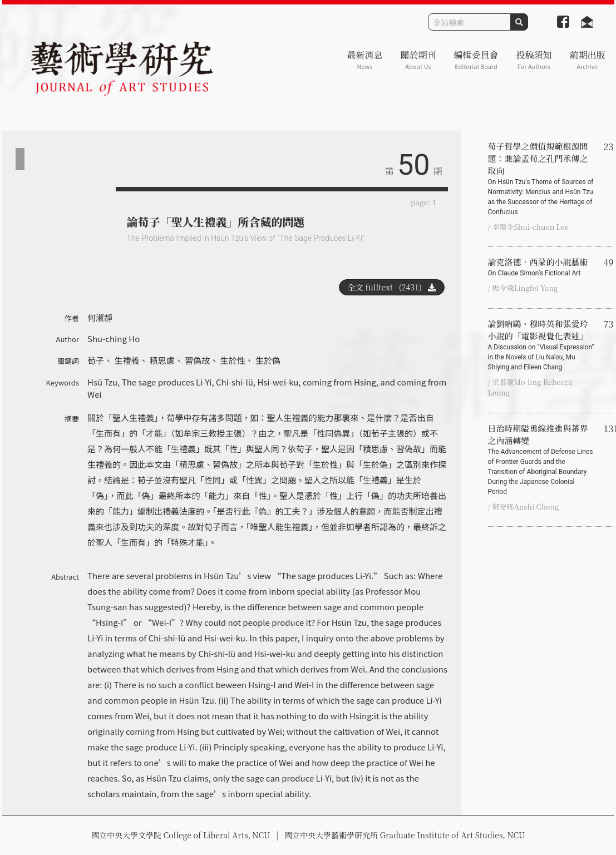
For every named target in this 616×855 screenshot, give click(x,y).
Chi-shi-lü (235, 382)
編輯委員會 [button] (476, 60)
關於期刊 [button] (418, 60)
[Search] (469, 22)
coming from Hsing (339, 382)
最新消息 (364, 60)
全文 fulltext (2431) (392, 287)
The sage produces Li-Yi (167, 382)
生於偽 (268, 360)
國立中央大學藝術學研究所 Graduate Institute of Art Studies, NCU (405, 835)
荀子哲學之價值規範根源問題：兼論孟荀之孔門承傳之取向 (541, 179)
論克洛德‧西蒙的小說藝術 (541, 267)
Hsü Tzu (102, 382)
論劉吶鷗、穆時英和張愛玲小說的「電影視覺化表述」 (541, 345)
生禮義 (127, 360)
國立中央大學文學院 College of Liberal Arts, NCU (181, 835)
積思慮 (162, 360)
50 (413, 165)
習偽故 (197, 360)
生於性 (233, 360)
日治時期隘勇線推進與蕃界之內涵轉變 (541, 459)
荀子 (96, 360)
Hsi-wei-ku (278, 382)
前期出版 (587, 60)
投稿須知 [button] (534, 60)
